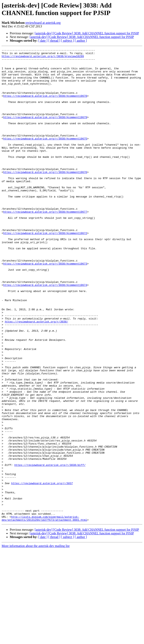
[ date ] (43, 41)
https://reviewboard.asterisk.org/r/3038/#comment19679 (45, 131)
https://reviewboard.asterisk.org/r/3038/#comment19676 (45, 197)
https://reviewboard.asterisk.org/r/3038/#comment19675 (45, 157)
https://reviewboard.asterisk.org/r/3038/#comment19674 (45, 332)
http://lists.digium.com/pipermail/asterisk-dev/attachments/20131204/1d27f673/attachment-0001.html (44, 612)
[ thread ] (54, 41)
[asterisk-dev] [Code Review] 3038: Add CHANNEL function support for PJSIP (87, 33)
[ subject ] (68, 41)
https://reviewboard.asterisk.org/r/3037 (42, 570)
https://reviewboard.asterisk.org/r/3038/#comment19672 (45, 270)
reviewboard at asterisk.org (43, 23)
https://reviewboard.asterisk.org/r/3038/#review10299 (43, 58)
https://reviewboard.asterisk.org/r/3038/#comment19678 (45, 106)
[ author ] (81, 41)
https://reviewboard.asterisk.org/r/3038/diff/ (50, 548)
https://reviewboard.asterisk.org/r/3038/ (37, 376)
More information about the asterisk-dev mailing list (36, 640)
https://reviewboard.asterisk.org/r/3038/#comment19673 (45, 307)
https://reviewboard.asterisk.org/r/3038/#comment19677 (45, 245)
